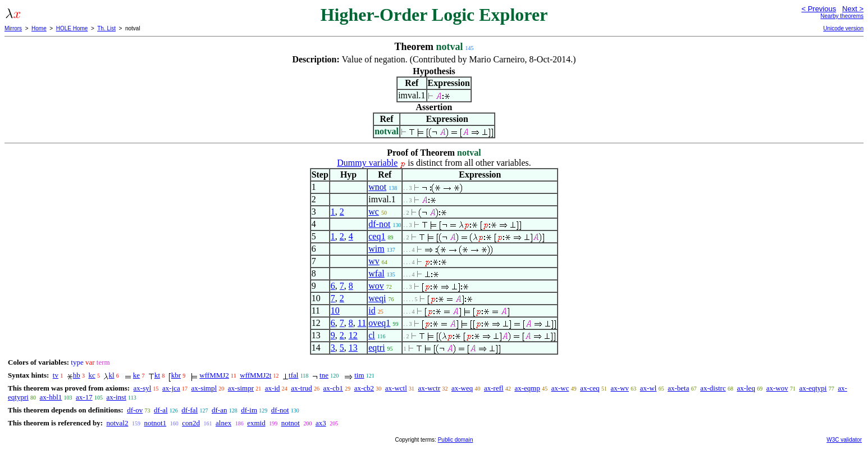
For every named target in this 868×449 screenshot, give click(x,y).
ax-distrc (713, 388)
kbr (176, 375)
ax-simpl (204, 388)
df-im (249, 410)
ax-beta (678, 388)
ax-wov (777, 388)
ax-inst (116, 397)
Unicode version (843, 28)
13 (353, 348)
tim (359, 375)
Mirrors (13, 28)
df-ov (135, 410)
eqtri (376, 348)
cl (372, 335)
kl (111, 375)
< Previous (819, 9)
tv (56, 375)
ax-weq (462, 388)
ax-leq (746, 388)
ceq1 (377, 236)
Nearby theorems (842, 16)
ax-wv (620, 388)
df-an (219, 410)
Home (39, 28)
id (372, 310)
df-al (161, 410)
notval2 (117, 423)
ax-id (273, 388)
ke (136, 375)
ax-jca (171, 388)
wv (374, 261)
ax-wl (648, 388)
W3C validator (844, 440)
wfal (376, 273)
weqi (377, 298)
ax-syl (143, 388)
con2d (191, 423)
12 (353, 335)
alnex (223, 423)
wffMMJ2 (214, 375)
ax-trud (301, 388)
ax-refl (494, 388)
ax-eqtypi (813, 388)
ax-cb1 (333, 388)
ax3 (321, 423)
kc (92, 375)
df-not (379, 224)
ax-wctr (430, 388)
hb (77, 375)
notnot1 (155, 423)
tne (324, 375)
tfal (293, 375)
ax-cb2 (364, 388)
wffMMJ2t (255, 375)
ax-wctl (396, 388)
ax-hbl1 (51, 397)
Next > (853, 9)
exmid (256, 423)
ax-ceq (590, 388)
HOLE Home (72, 28)
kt (157, 375)
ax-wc (560, 388)
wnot (377, 187)
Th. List (106, 28)
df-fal (189, 410)
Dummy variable (367, 163)
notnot (291, 423)
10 (335, 310)
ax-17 (84, 397)
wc (374, 212)
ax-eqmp (527, 388)
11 (362, 323)
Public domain (456, 440)
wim (376, 249)
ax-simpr (241, 388)
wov (376, 286)
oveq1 (379, 323)
